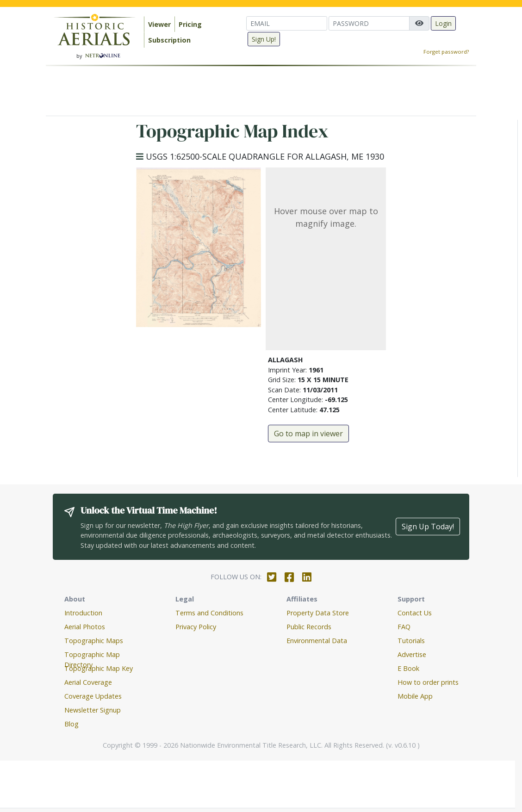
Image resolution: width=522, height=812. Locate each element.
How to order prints (428, 682)
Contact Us (415, 613)
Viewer (159, 24)
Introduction (83, 613)
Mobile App (415, 696)
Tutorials (411, 641)
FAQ (404, 627)
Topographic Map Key (99, 668)
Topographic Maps (94, 641)
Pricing (190, 24)
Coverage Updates (93, 696)
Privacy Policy (196, 627)
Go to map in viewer (308, 434)
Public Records (309, 627)
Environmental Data (317, 641)
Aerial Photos (85, 627)
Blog (71, 724)
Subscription (169, 40)
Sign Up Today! (428, 527)
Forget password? (446, 52)
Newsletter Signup (93, 710)
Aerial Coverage (88, 682)
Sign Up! (264, 39)
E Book (408, 668)
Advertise (412, 654)
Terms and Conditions (209, 613)
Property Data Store (318, 613)
